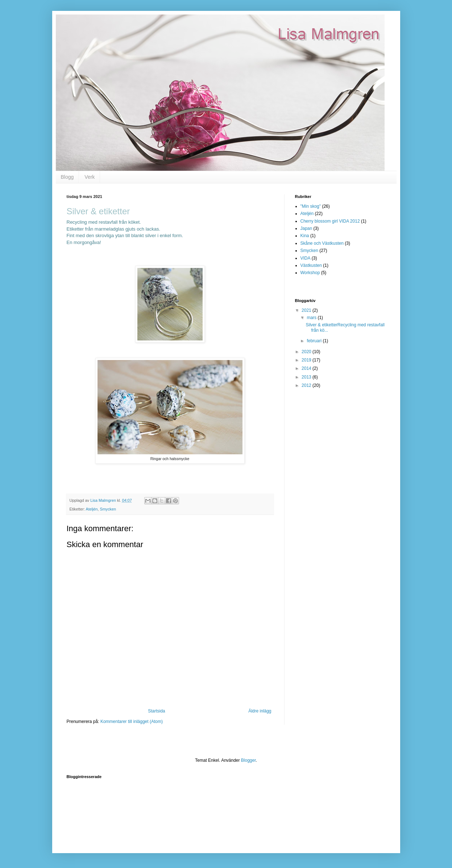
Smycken (108, 509)
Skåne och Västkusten (322, 243)
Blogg (67, 177)
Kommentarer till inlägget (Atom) (132, 722)
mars (312, 318)
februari (315, 341)
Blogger (248, 760)
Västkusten (311, 265)
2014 (307, 368)
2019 (307, 360)
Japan (306, 228)
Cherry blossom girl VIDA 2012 (330, 221)
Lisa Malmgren (69, 23)
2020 (307, 352)
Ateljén (92, 509)
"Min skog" (311, 206)
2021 (307, 310)
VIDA (306, 258)
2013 (307, 377)
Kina (305, 236)
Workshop (310, 273)
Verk (90, 177)
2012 (307, 385)
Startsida (156, 711)
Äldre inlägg (260, 711)
